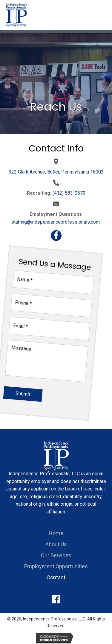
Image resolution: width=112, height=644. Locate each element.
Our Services (56, 555)
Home (56, 533)
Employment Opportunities (56, 566)
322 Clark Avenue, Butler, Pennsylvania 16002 (56, 172)
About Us (56, 544)
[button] (56, 236)
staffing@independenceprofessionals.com (56, 222)
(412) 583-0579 (69, 193)
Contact (56, 577)
